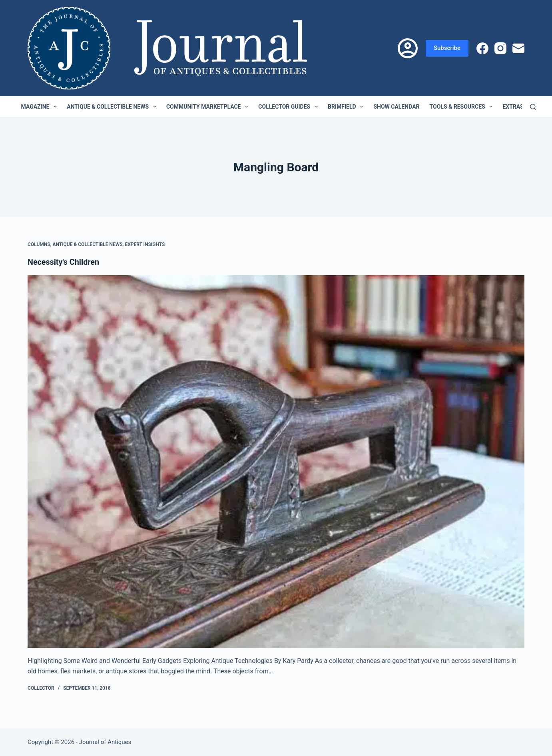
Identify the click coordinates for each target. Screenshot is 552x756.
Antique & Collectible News (113, 107)
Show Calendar (396, 107)
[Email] (518, 48)
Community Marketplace (209, 107)
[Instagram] (500, 48)
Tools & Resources (463, 107)
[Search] (533, 107)
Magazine (41, 107)
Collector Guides (290, 107)
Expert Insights (145, 244)
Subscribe (447, 48)
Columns (39, 244)
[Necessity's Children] (276, 461)
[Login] (408, 48)
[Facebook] (482, 48)
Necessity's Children (64, 262)
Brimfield (347, 107)
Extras (518, 107)
